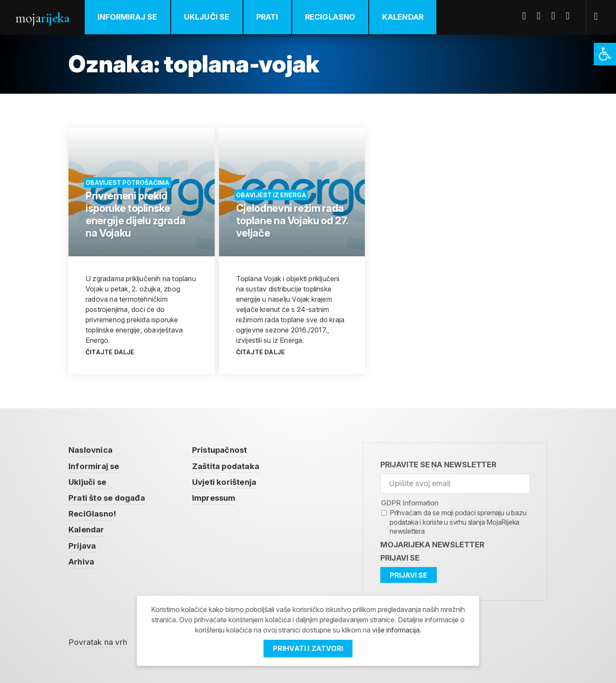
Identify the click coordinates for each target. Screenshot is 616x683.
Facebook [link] (527, 16)
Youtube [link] (557, 16)
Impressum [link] (214, 498)
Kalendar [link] (404, 17)
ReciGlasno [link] (331, 17)
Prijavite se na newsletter (438, 465)
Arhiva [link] (81, 563)
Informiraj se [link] (128, 17)
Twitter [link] (542, 16)
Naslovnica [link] (90, 450)
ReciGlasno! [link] (92, 514)
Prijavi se (400, 558)
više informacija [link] (396, 630)
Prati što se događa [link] (107, 498)
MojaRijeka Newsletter (432, 545)
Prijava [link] (82, 546)
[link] (605, 54)
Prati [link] (268, 17)
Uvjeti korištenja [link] (224, 482)
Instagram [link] (571, 16)
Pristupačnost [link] (220, 450)
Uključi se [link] (208, 17)
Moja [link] (43, 18)
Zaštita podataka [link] (226, 466)
